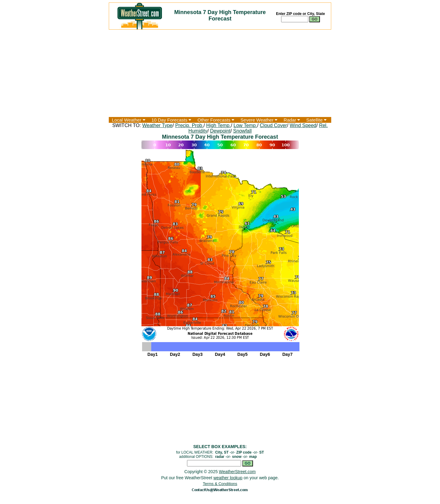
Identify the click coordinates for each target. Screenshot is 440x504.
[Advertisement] (220, 73)
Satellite (316, 120)
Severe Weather (259, 120)
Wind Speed (303, 125)
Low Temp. (245, 125)
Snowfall (242, 131)
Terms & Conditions (220, 484)
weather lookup (228, 478)
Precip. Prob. (189, 125)
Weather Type (157, 125)
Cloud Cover (273, 125)
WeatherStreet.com (237, 472)
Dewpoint (220, 131)
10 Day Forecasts (172, 120)
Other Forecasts (216, 120)
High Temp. (219, 125)
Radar (292, 120)
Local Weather (129, 120)
